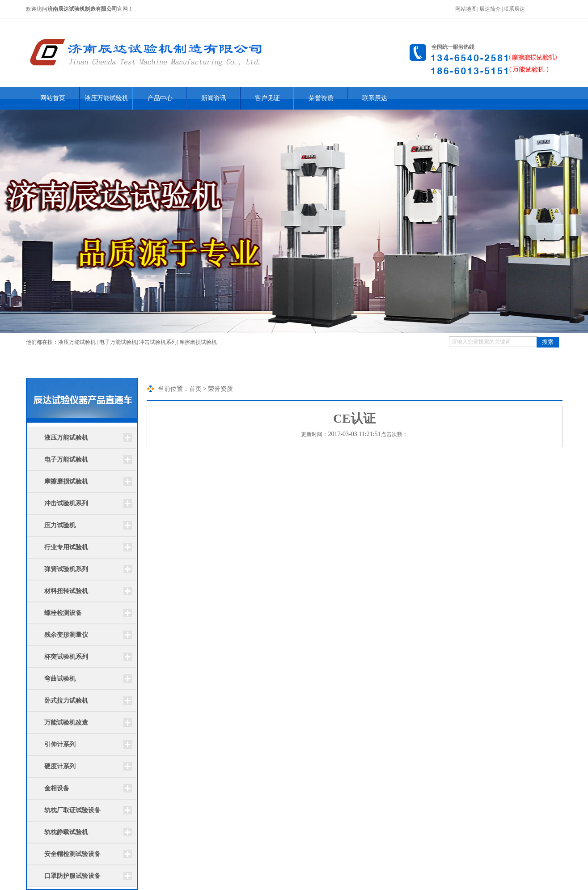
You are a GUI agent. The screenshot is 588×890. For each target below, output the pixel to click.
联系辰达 (514, 9)
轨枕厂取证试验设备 (72, 810)
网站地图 (466, 9)
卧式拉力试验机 (66, 701)
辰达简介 (490, 9)
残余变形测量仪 (66, 635)
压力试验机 (60, 525)
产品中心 (160, 98)
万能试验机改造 (66, 723)
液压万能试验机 (106, 98)
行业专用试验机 (66, 547)
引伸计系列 (60, 744)
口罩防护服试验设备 (72, 876)
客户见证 (267, 98)
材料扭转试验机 (66, 591)
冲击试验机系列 (158, 342)
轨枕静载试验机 (66, 832)
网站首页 (53, 98)
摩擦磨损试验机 (198, 342)
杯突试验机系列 (66, 657)
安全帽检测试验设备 (72, 854)
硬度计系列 (60, 766)
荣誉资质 (321, 98)
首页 (195, 389)
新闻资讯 (214, 98)
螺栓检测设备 (63, 613)
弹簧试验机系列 (66, 569)
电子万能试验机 (118, 342)
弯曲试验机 (60, 679)
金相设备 (57, 788)
